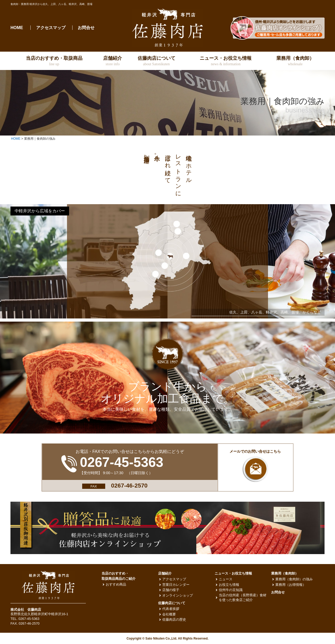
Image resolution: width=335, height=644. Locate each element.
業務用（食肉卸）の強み (294, 579)
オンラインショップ (178, 595)
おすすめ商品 (116, 584)
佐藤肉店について (172, 603)
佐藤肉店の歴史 (174, 619)
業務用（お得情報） (291, 585)
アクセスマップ (51, 28)
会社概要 (169, 614)
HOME (17, 28)
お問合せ (86, 28)
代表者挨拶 (171, 609)
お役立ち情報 (229, 585)
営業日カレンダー (176, 585)
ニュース (226, 579)
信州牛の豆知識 (231, 590)
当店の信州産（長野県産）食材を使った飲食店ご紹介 (243, 597)
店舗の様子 (171, 590)
